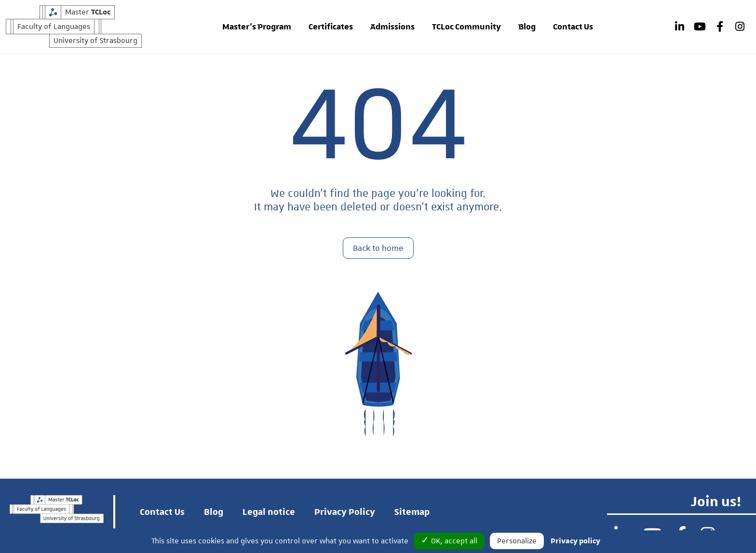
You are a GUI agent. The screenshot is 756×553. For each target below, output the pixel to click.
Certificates (331, 27)
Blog (527, 27)
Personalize (517, 541)
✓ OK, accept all (449, 541)
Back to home (378, 249)
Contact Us (573, 27)
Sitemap (412, 512)
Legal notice (269, 512)
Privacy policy (575, 541)
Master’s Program (257, 27)
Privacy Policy (345, 512)
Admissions (392, 27)
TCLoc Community (466, 27)
